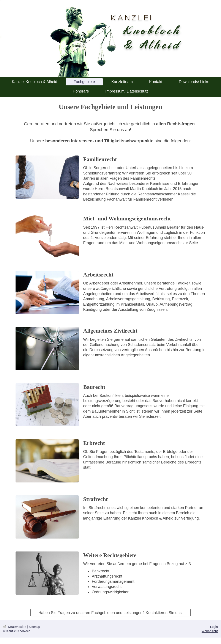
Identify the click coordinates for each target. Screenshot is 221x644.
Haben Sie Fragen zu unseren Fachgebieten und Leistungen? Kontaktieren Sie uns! (110, 613)
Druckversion (15, 627)
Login (214, 627)
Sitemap (34, 627)
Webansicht (210, 631)
